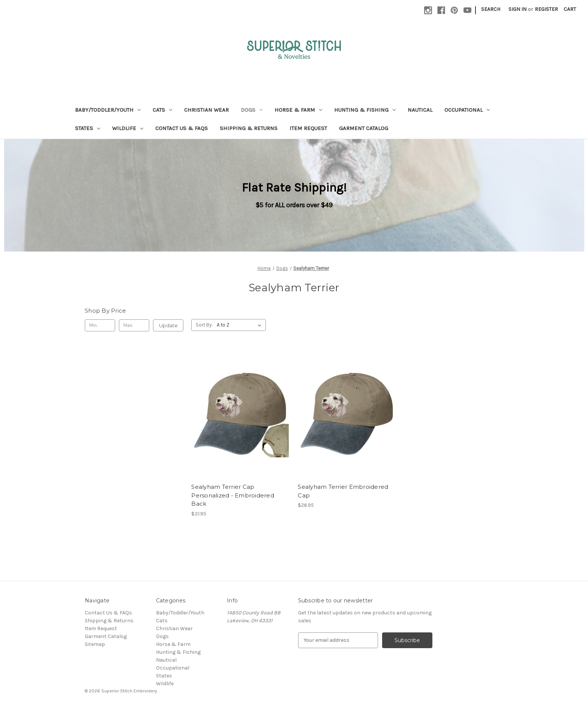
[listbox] (241, 325)
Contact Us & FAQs (181, 128)
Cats (162, 110)
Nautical (420, 110)
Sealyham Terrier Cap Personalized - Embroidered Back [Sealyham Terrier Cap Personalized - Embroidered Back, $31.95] (233, 495)
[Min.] (100, 325)
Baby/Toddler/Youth (108, 110)
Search (491, 9)
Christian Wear (206, 110)
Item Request (308, 128)
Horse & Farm (298, 110)
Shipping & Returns (249, 128)
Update (168, 325)
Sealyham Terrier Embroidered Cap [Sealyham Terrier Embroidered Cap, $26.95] (343, 491)
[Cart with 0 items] (570, 9)
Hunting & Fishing (365, 110)
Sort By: (204, 325)
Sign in (517, 9)
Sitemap (95, 644)
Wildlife (128, 128)
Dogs (252, 110)
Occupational (467, 110)
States (88, 128)
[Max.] (134, 325)
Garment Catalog (364, 128)
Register (546, 9)
